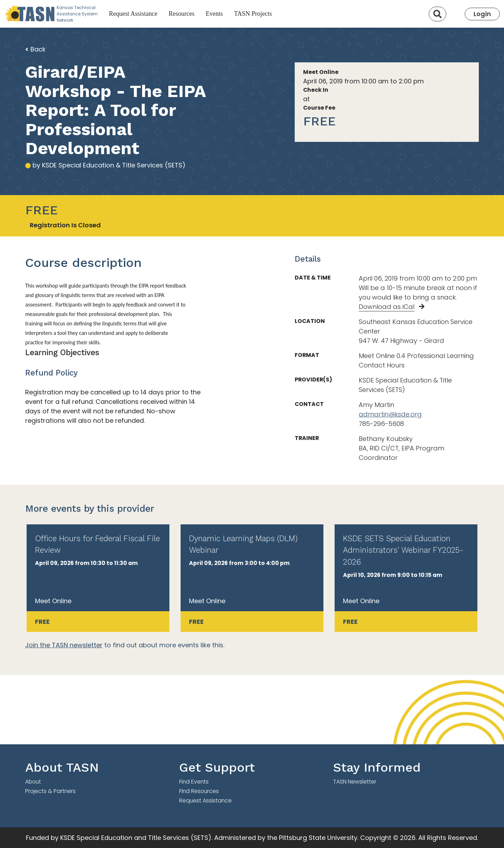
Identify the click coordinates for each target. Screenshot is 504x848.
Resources (182, 14)
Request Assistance (133, 14)
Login (482, 14)
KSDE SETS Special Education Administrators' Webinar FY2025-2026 (403, 550)
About (33, 782)
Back (35, 49)
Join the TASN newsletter (64, 645)
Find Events (194, 782)
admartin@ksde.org (390, 414)
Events (214, 14)
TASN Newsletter (355, 782)
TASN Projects (253, 14)
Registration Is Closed (65, 225)
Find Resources (199, 791)
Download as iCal (387, 307)
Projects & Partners (50, 791)
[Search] (437, 14)
